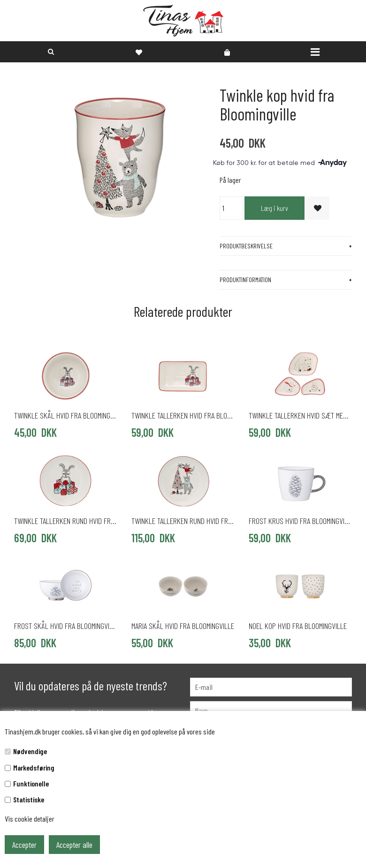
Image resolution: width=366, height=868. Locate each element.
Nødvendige (30, 751)
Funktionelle (31, 783)
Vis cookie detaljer (30, 819)
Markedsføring (34, 767)
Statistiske (29, 799)
